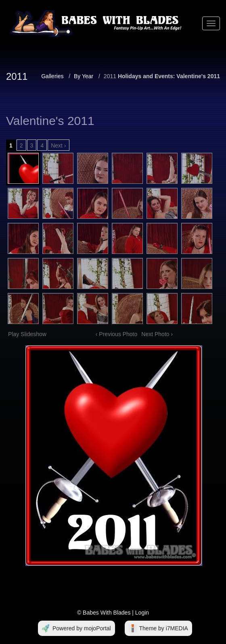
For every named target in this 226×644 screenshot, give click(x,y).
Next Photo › (157, 334)
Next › (58, 145)
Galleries (52, 76)
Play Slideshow (27, 334)
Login (142, 613)
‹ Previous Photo (117, 334)
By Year (84, 76)
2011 (110, 76)
